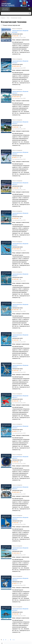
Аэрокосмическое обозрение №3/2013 (20, 305)
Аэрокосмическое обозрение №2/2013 (20, 275)
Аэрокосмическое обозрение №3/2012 (20, 123)
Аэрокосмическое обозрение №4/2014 (20, 518)
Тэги (8, 18)
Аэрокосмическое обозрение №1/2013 (20, 244)
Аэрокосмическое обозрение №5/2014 (20, 549)
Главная (3, 18)
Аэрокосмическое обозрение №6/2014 (20, 579)
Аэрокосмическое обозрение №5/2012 (20, 184)
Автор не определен (17, 29)
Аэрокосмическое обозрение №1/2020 (20, 31)
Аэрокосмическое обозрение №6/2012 (20, 214)
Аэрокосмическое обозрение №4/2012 (20, 153)
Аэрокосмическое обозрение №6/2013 (20, 397)
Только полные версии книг (11, 25)
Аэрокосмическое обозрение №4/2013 (20, 336)
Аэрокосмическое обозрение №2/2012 (20, 92)
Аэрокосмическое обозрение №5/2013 (20, 366)
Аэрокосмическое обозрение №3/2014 (20, 488)
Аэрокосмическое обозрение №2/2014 (20, 457)
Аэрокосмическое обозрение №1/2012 (20, 62)
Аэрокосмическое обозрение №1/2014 (20, 427)
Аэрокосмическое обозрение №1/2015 (20, 610)
